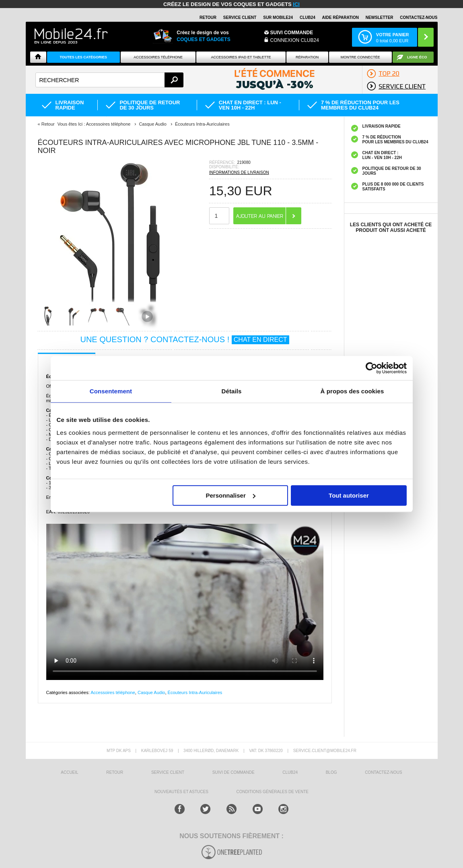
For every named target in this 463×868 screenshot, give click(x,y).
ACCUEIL (69, 772)
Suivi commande (292, 33)
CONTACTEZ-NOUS (419, 18)
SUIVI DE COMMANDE (234, 772)
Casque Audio (151, 692)
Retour (48, 124)
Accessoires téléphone (113, 692)
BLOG (331, 772)
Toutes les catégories (83, 57)
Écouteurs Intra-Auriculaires (195, 692)
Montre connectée (360, 57)
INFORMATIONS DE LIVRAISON (239, 173)
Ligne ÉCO (417, 57)
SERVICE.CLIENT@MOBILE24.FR (325, 751)
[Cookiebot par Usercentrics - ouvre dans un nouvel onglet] (371, 368)
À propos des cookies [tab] (352, 391)
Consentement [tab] (111, 391)
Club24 (308, 18)
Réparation (307, 57)
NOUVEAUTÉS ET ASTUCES (181, 792)
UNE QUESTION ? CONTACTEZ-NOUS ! (184, 339)
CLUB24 (290, 772)
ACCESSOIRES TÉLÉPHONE (158, 57)
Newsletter (380, 18)
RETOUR (208, 18)
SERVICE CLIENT (240, 18)
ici (296, 4)
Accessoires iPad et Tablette (241, 57)
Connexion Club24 (295, 40)
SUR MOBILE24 (278, 18)
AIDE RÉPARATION (341, 18)
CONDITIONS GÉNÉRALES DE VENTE (272, 792)
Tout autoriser (349, 495)
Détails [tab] (232, 391)
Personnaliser (231, 495)
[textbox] (110, 80)
